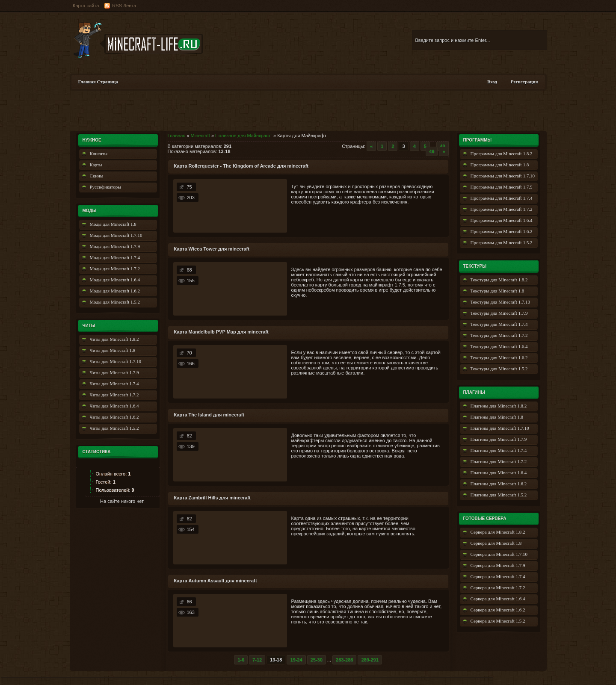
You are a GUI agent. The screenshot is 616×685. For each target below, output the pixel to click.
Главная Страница (98, 82)
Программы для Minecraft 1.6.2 (502, 231)
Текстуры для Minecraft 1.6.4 (499, 346)
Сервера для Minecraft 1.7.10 (499, 554)
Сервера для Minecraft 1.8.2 (498, 532)
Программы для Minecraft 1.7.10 (503, 176)
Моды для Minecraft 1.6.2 (115, 291)
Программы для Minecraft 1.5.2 (502, 242)
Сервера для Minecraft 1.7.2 (498, 588)
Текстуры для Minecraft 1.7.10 (500, 302)
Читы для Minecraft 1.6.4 (114, 406)
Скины (97, 176)
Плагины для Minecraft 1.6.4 (499, 472)
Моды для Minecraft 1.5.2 (115, 302)
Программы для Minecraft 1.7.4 (502, 198)
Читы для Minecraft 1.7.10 (116, 361)
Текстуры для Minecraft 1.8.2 (499, 280)
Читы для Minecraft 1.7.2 (114, 395)
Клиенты (99, 154)
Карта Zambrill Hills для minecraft (212, 498)
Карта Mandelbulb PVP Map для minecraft (221, 332)
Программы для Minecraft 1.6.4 (502, 220)
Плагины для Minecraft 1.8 (497, 417)
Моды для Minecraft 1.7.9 (115, 246)
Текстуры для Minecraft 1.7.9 (499, 313)
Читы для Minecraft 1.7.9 (114, 372)
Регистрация (524, 82)
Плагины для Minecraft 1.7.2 (499, 461)
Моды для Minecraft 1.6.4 (115, 280)
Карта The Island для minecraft (209, 415)
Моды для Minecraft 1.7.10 (116, 235)
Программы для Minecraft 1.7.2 (502, 209)
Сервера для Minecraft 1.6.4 (498, 599)
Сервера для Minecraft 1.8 (496, 543)
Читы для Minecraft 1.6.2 (114, 417)
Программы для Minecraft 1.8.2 (502, 154)
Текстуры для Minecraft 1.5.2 (499, 369)
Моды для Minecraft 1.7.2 (115, 269)
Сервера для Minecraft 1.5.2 (498, 621)
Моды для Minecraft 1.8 (113, 224)
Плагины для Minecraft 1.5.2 (499, 495)
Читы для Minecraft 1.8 (113, 350)
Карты (96, 165)
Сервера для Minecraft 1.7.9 (498, 565)
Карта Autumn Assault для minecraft (216, 581)
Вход (492, 82)
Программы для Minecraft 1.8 (500, 165)
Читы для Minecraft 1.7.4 (114, 384)
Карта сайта (86, 6)
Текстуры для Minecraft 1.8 (498, 291)
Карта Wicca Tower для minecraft (212, 249)
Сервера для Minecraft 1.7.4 (498, 576)
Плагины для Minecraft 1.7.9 (499, 439)
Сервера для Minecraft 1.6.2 (498, 610)
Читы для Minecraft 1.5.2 (114, 428)
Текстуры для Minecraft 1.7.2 (499, 335)
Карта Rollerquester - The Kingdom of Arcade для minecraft (241, 166)
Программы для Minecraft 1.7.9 (502, 187)
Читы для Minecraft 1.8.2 (114, 339)
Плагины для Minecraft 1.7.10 (500, 428)
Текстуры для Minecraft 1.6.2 (499, 357)
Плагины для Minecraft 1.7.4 (499, 450)
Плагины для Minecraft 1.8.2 (499, 406)
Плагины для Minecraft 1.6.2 (499, 484)
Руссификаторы (105, 187)
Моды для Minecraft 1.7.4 (115, 257)
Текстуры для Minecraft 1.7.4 (499, 324)
